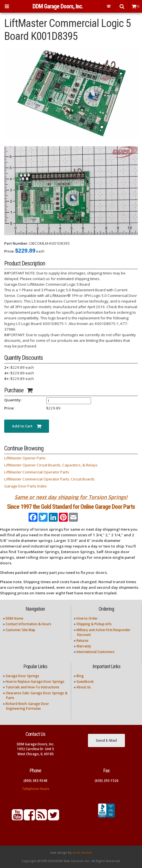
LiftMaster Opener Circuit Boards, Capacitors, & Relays (51, 465)
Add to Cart (27, 426)
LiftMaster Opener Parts (25, 458)
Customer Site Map (20, 630)
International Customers (96, 652)
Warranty (84, 646)
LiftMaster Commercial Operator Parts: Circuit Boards (49, 479)
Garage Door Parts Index (25, 486)
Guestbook (85, 682)
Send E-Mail (106, 740)
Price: (9, 251)
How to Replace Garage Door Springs (35, 682)
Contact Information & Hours (28, 624)
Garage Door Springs (22, 676)
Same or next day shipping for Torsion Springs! (71, 497)
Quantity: (13, 400)
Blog (80, 676)
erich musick (82, 853)
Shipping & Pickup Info (94, 624)
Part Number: (16, 243)
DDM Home (14, 618)
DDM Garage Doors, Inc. (58, 6)
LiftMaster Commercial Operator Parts (37, 472)
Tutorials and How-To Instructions (32, 687)
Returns (82, 641)
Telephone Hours (36, 789)
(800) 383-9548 (35, 781)
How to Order (87, 618)
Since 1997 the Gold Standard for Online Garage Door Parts (71, 507)
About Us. (84, 687)
